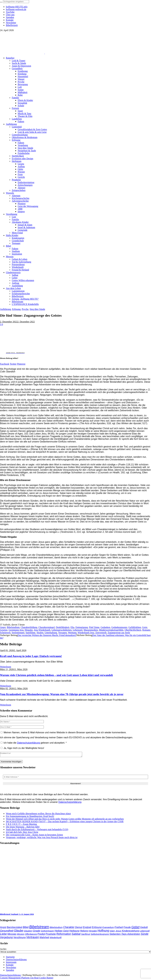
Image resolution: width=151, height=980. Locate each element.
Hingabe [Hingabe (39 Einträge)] (93, 932)
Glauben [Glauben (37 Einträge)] (28, 932)
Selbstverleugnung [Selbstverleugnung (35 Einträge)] (100, 935)
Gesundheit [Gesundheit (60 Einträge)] (7, 932)
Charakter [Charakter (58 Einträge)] (69, 928)
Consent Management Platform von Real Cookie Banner (27, 979)
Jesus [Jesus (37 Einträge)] (118, 932)
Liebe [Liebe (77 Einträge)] (3, 935)
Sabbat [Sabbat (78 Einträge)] (76, 935)
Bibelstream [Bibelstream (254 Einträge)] (39, 928)
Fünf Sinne (94, 627)
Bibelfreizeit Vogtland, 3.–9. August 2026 (17, 915)
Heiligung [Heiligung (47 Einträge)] (74, 932)
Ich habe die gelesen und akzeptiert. (34, 743)
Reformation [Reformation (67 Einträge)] (64, 935)
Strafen (40, 633)
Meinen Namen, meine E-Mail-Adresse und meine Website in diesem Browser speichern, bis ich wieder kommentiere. (65, 732)
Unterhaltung (51, 633)
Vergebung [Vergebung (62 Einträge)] (6, 938)
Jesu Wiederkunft (42, 630)
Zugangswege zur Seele (119, 633)
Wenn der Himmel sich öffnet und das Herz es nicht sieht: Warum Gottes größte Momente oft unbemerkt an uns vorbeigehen (65, 820)
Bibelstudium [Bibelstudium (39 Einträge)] (56, 928)
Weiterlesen (6, 667)
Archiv (3, 950)
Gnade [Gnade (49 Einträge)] (37, 932)
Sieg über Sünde (37, 309)
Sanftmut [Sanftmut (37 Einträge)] (86, 935)
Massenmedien (91, 630)
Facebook (5, 364)
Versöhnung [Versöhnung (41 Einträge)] (20, 938)
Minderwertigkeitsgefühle (111, 630)
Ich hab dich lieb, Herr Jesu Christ (22, 833)
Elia (72, 627)
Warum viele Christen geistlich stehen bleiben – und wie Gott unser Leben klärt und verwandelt (56, 675)
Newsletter (11, 968)
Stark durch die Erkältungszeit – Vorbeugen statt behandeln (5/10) (37, 830)
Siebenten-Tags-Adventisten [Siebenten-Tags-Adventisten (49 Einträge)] (125, 935)
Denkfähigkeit (63, 627)
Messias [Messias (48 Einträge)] (12, 935)
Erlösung (16, 309)
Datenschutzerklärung (29, 743)
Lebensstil (78, 630)
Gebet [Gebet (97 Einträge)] (135, 928)
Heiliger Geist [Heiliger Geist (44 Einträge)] (62, 932)
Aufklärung (5, 309)
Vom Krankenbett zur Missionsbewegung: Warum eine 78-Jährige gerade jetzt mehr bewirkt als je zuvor (62, 694)
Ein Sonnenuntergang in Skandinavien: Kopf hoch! (30, 817)
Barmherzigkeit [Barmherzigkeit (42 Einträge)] (15, 928)
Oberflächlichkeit (133, 630)
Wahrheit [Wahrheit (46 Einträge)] (44, 938)
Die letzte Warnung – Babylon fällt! (23, 828)
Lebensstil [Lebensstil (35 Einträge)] (145, 932)
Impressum (11, 963)
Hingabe (29, 630)
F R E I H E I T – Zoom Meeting (21, 825)
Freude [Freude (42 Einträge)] (127, 928)
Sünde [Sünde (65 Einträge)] (145, 935)
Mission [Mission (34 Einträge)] (21, 935)
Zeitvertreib (101, 633)
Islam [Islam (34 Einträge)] (112, 932)
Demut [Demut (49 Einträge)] (79, 928)
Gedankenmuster (119, 627)
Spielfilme (30, 633)
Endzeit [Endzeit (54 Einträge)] (87, 928)
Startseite (10, 958)
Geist (145, 627)
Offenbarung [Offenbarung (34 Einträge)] (31, 935)
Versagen (62, 633)
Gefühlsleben (135, 627)
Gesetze (4, 630)
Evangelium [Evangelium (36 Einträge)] (108, 928)
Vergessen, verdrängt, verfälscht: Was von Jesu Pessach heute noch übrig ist (42, 838)
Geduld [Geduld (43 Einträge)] (144, 928)
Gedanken (105, 627)
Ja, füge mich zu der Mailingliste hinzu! (22, 748)
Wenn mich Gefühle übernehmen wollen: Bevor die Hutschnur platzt (38, 814)
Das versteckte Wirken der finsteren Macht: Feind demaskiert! (47, 635)
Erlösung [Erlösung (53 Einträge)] (97, 928)
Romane (146, 630)
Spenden (10, 971)
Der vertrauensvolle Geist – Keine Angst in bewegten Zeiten (34, 836)
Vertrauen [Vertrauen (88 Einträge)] (33, 938)
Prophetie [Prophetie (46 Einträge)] (51, 935)
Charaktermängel (46, 627)
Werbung (72, 633)
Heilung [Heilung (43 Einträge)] (84, 932)
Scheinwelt (5, 633)
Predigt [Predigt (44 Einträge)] (41, 935)
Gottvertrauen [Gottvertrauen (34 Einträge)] (47, 932)
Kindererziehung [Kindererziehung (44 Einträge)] (131, 932)
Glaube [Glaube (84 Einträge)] (19, 931)
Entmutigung (82, 627)
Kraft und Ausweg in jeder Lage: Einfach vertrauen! (31, 656)
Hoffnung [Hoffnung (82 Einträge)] (103, 932)
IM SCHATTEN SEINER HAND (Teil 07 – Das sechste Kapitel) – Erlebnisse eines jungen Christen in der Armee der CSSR (65, 822)
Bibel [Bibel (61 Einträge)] (26, 928)
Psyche (25, 309)
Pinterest (21, 364)
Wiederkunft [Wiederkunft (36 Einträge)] (56, 938)
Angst (3, 627)
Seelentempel (18, 633)
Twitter (13, 364)
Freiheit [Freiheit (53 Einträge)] (119, 928)
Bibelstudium (13, 627)
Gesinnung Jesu (16, 630)
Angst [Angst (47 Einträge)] (3, 928)
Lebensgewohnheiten (61, 630)
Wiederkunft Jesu (86, 633)
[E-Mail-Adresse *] (75, 778)
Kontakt (10, 966)
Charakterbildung (29, 627)
